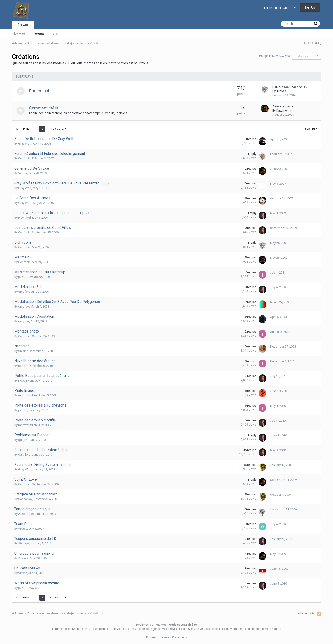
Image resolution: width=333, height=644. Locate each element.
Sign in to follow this (276, 56)
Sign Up (310, 8)
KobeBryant (26, 381)
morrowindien (28, 395)
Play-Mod (19, 34)
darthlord (24, 455)
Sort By (311, 129)
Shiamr (23, 351)
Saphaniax (25, 499)
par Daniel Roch (78, 629)
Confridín (24, 158)
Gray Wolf (25, 144)
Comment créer (45, 108)
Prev (26, 129)
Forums (39, 34)
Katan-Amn (284, 110)
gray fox (24, 292)
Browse (23, 25)
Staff (56, 34)
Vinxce (23, 173)
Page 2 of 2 (58, 129)
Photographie (43, 91)
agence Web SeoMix (164, 629)
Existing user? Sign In (280, 8)
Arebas (281, 91)
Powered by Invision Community (166, 637)
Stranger (24, 543)
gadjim (23, 440)
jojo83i (23, 277)
